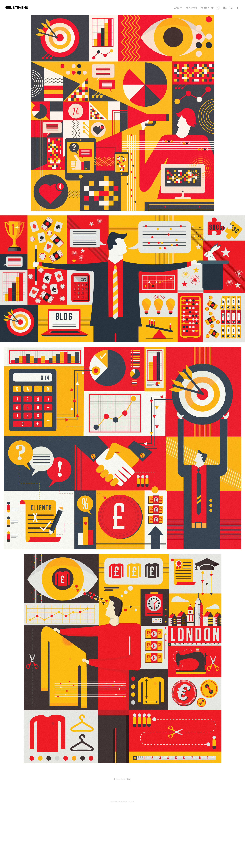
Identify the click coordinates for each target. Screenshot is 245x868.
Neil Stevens (16, 7)
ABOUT (178, 8)
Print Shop (207, 8)
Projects (191, 8)
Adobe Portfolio (128, 801)
